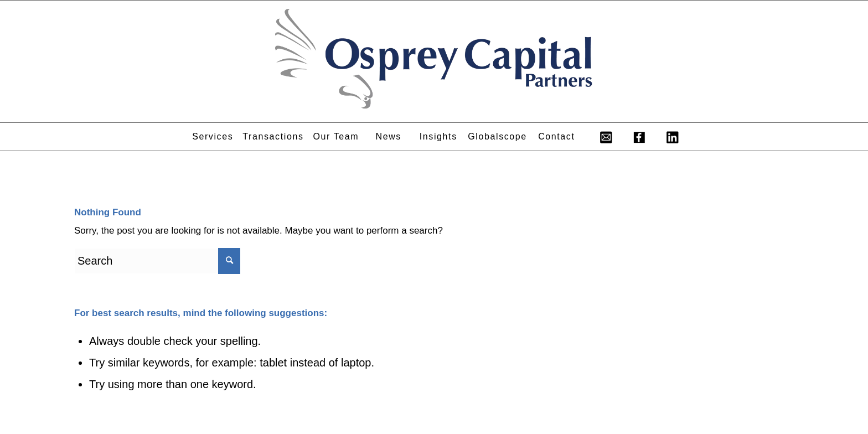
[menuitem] (212, 137)
